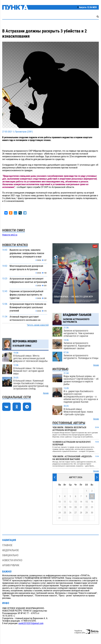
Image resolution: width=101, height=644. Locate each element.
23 (92, 507)
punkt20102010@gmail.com (31, 623)
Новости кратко (12, 560)
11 (65, 502)
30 (92, 513)
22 (87, 507)
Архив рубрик (11, 565)
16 (92, 502)
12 (70, 502)
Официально (10, 555)
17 (60, 507)
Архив (46, 393)
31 (60, 518)
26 (70, 513)
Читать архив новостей (38, 325)
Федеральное (11, 550)
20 (76, 507)
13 (76, 502)
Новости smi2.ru (10, 235)
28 (81, 513)
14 (81, 502)
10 (60, 502)
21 (81, 507)
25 (65, 513)
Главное (7, 545)
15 (87, 502)
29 (87, 513)
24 (60, 513)
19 (70, 507)
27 (76, 513)
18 (65, 507)
